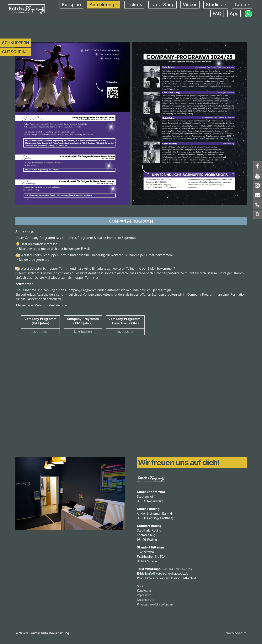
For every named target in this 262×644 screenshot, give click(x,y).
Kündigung (144, 590)
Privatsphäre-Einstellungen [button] (155, 604)
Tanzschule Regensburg (49, 633)
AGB (140, 586)
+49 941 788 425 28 (177, 569)
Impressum (144, 595)
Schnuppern (15, 43)
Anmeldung (102, 5)
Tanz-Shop (163, 5)
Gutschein (14, 52)
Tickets (134, 5)
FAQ (217, 14)
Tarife (240, 5)
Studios (214, 5)
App (234, 14)
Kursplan (71, 5)
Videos (190, 5)
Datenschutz (146, 600)
